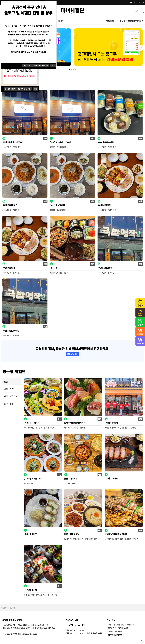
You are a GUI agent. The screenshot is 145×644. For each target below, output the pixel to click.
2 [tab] (72, 70)
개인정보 (4, 608)
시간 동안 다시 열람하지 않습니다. (18, 89)
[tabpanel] (108, 47)
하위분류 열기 (115, 21)
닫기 (35, 89)
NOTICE (112, 620)
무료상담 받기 (73, 354)
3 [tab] (74, 70)
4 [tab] (76, 70)
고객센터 (110, 21)
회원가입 (141, 2)
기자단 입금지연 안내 (116, 631)
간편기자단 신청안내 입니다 (118, 628)
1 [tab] (69, 70)
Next (141, 48)
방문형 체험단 (14, 371)
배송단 (61, 21)
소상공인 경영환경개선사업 (131, 21)
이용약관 (12, 608)
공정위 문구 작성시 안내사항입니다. (121, 625)
